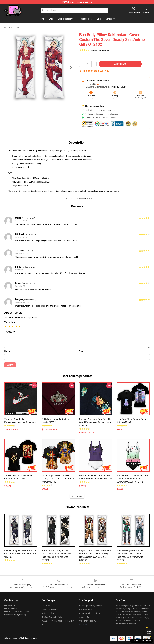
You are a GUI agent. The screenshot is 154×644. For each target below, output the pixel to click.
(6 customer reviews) (100, 50)
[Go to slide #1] (33, 109)
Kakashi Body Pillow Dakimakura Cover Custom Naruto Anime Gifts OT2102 (20, 554)
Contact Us (84, 617)
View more (77, 496)
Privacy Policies (49, 613)
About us (46, 606)
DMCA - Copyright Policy (52, 617)
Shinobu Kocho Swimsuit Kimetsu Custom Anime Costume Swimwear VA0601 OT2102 (133, 479)
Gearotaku (25, 186)
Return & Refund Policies (90, 613)
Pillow (16, 27)
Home (7, 27)
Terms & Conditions (50, 610)
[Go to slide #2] (47, 109)
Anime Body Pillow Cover (38, 151)
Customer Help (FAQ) (88, 621)
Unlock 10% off (149, 632)
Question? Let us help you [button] (141, 641)
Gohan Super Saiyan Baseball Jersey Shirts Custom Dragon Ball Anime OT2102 (58, 479)
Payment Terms (86, 610)
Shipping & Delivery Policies (91, 606)
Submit (10, 365)
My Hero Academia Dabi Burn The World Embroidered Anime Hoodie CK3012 (95, 422)
